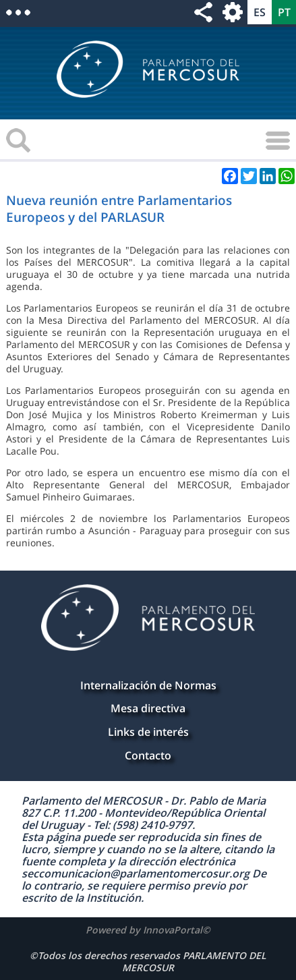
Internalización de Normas (148, 685)
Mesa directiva (148, 708)
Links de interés (148, 732)
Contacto (148, 755)
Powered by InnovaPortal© (148, 930)
